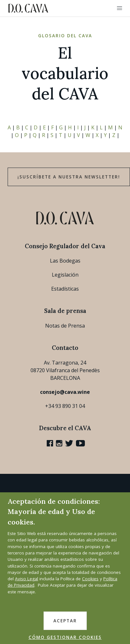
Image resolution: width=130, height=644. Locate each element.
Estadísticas (65, 289)
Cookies (90, 579)
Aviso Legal (27, 579)
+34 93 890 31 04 (65, 406)
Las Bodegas (65, 261)
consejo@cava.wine (65, 392)
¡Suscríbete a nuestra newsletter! (69, 177)
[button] (120, 8)
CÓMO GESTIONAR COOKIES (65, 637)
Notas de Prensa (65, 326)
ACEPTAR (65, 621)
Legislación (65, 275)
